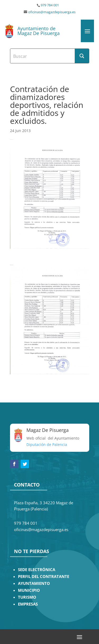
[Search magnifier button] (82, 56)
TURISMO (27, 597)
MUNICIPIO (29, 590)
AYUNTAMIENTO (34, 583)
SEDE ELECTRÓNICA (37, 570)
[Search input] (43, 56)
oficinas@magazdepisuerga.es (52, 12)
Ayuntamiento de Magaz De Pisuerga (39, 31)
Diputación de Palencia (47, 444)
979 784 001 (50, 5)
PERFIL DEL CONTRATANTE (44, 577)
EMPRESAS (28, 604)
